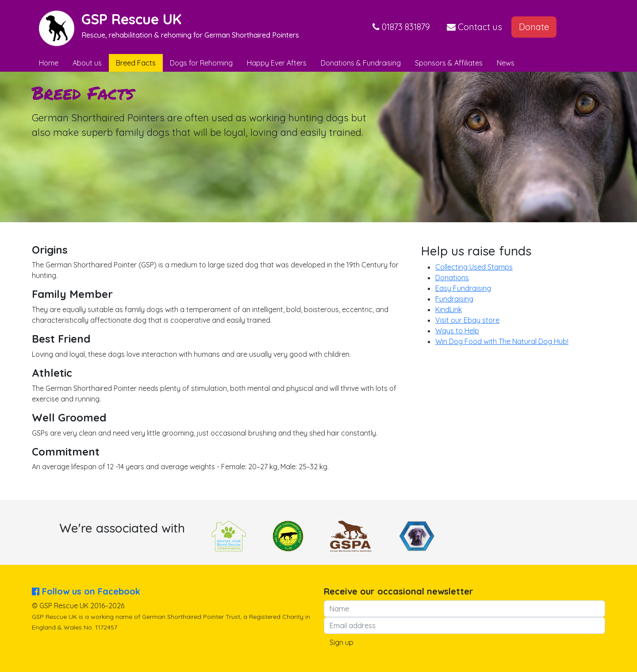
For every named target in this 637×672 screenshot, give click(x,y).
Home (49, 63)
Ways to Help (457, 331)
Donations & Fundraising (361, 63)
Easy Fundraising (463, 288)
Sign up (342, 642)
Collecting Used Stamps (474, 267)
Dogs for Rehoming (201, 63)
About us (87, 63)
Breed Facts (136, 63)
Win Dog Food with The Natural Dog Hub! (502, 341)
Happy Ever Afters (277, 63)
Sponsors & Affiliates (449, 63)
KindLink (449, 309)
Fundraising (454, 299)
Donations (452, 278)
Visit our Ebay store (467, 320)
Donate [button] (534, 27)
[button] (401, 27)
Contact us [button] (474, 27)
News (506, 63)
